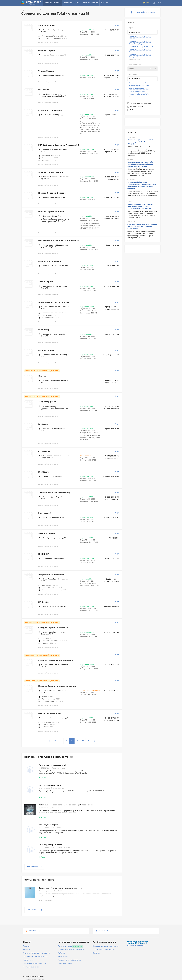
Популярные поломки (33, 967)
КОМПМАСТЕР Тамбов (50, 110)
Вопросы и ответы (72, 3)
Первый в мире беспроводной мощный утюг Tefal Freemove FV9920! (140, 142)
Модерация (63, 957)
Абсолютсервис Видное (51, 172)
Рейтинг (61, 953)
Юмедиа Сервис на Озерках (53, 628)
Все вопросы (35, 867)
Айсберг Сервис (47, 534)
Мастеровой (45, 513)
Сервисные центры (30, 10)
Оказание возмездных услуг (35, 957)
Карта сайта (28, 960)
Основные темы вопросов (34, 964)
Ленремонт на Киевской (51, 575)
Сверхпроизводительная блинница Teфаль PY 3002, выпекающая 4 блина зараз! (142, 227)
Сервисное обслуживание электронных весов (60, 888)
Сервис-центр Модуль (50, 261)
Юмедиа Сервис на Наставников (55, 660)
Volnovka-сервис (47, 26)
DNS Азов (43, 424)
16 (77, 741)
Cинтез (42, 376)
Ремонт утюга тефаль (49, 825)
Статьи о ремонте (90, 3)
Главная (27, 946)
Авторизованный (138, 107)
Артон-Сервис (46, 282)
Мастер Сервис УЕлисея (51, 212)
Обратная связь (65, 964)
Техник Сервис (46, 71)
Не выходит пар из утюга (50, 845)
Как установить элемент (50, 785)
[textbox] (143, 69)
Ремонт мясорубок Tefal (139, 89)
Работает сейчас (137, 110)
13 (61, 741)
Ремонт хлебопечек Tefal (139, 94)
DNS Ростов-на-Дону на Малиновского (58, 241)
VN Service (44, 90)
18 (89, 741)
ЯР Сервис (44, 602)
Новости (105, 3)
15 (72, 741)
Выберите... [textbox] (135, 32)
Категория (133, 74)
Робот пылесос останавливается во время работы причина (66, 805)
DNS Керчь (44, 472)
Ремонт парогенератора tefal (52, 765)
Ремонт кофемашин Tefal (139, 86)
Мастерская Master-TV (50, 714)
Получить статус (65, 946)
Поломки (96, 953)
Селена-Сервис (46, 350)
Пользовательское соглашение (37, 953)
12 (55, 741)
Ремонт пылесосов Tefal (139, 83)
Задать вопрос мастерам (103, 950)
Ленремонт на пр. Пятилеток (54, 302)
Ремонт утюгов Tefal (137, 91)
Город (131, 28)
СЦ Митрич (44, 451)
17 (83, 741)
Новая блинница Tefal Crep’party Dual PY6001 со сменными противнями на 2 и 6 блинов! (141, 207)
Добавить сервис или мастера (71, 950)
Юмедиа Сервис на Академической (57, 686)
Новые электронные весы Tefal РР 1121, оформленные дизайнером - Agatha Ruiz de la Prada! (142, 164)
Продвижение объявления (70, 960)
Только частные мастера (141, 103)
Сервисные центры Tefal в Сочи (142, 47)
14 (66, 741)
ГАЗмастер (44, 330)
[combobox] (143, 32)
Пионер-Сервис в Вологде (52, 193)
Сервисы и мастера (53, 3)
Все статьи (35, 910)
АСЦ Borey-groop (47, 402)
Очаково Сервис (47, 51)
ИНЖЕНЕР (44, 554)
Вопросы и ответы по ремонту (106, 946)
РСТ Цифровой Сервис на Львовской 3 (59, 145)
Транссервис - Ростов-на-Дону (54, 493)
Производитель (135, 64)
